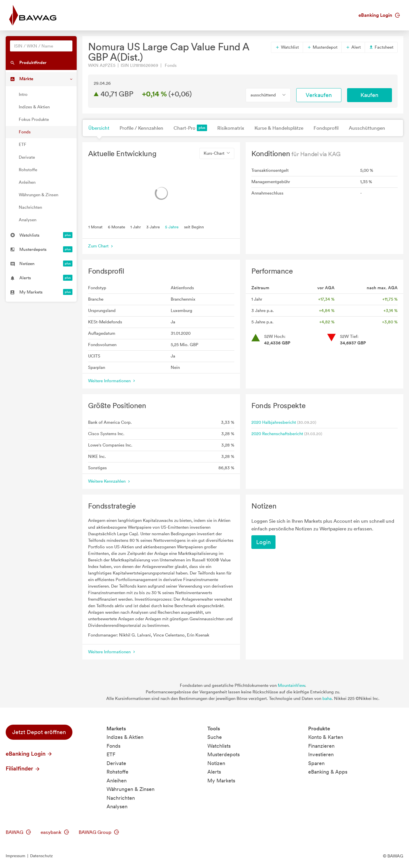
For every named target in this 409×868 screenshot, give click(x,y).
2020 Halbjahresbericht (274, 422)
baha (327, 698)
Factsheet (381, 47)
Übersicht (99, 128)
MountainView (291, 685)
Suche (215, 737)
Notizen (216, 763)
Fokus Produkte (34, 119)
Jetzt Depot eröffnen (39, 732)
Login (263, 542)
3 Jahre (153, 227)
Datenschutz (41, 856)
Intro (23, 94)
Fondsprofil (326, 128)
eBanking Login (379, 15)
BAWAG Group (99, 832)
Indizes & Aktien (34, 107)
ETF (23, 144)
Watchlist (287, 47)
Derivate (27, 157)
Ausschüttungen (367, 128)
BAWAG (18, 832)
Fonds (25, 132)
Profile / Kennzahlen (141, 128)
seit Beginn (194, 227)
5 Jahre (172, 227)
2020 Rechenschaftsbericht (277, 434)
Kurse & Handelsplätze (279, 128)
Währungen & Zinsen (38, 195)
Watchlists (219, 746)
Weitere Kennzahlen (110, 481)
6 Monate (117, 227)
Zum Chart (101, 246)
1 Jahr (136, 227)
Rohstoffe (28, 170)
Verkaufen (319, 95)
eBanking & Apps (328, 772)
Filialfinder (23, 768)
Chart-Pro (190, 128)
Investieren (321, 754)
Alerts (214, 772)
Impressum (15, 856)
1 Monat (95, 227)
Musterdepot (322, 47)
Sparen (316, 763)
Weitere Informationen (112, 381)
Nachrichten (30, 207)
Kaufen (369, 95)
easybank (55, 832)
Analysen (28, 220)
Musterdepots (224, 754)
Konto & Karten (326, 737)
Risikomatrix (231, 128)
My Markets (221, 781)
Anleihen (27, 182)
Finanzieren (321, 746)
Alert (353, 47)
